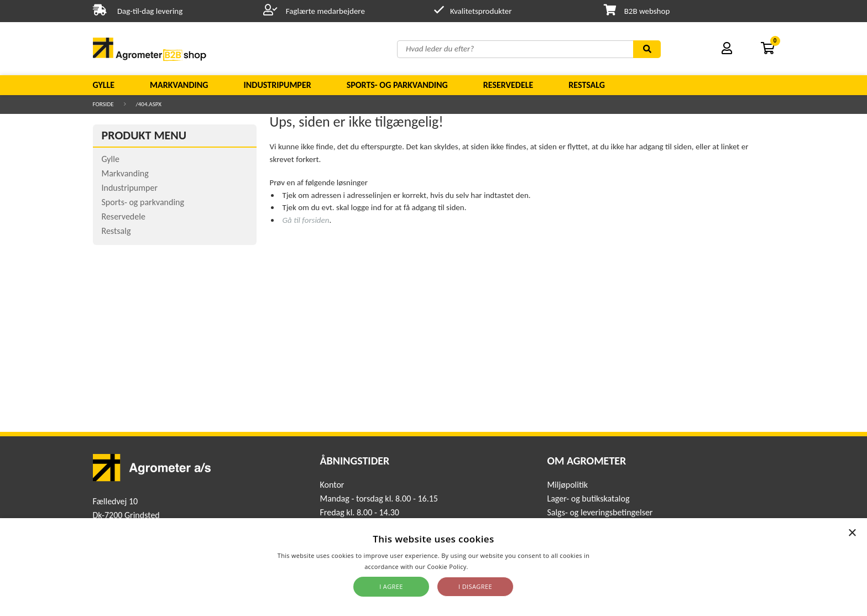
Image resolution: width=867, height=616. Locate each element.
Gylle (104, 85)
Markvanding (179, 85)
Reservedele (508, 85)
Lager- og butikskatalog (588, 498)
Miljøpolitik (567, 485)
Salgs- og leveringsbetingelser (600, 512)
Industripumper (277, 85)
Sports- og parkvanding (397, 85)
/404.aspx (149, 104)
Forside (103, 104)
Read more (486, 567)
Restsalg (587, 85)
